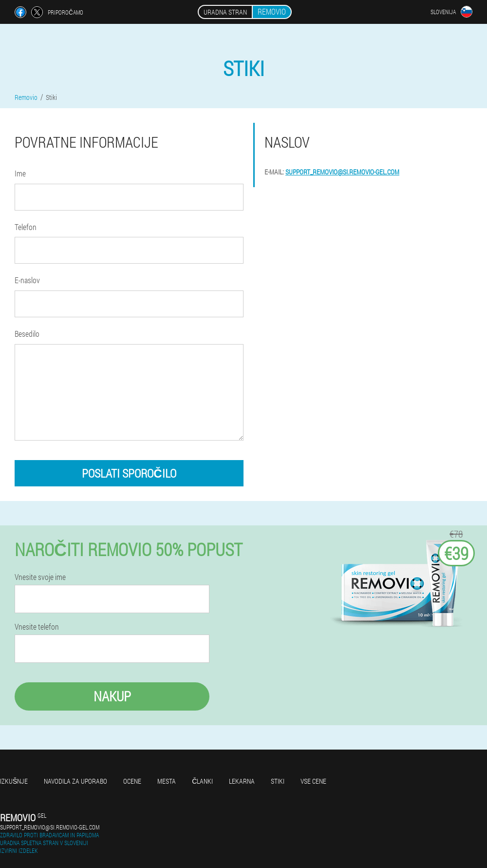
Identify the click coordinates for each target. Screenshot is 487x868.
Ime (20, 173)
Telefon (26, 227)
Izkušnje (14, 781)
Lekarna (242, 781)
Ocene (132, 781)
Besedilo (27, 334)
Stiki (278, 781)
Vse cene (313, 781)
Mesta (167, 781)
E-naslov (27, 280)
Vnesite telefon (37, 627)
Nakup (112, 696)
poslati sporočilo (129, 473)
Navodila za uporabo (75, 781)
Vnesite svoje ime (40, 577)
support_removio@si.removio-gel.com (342, 172)
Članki (202, 781)
